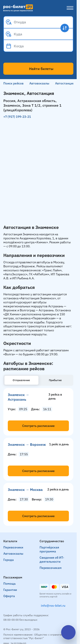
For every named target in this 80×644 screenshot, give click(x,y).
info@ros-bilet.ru (53, 606)
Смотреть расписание (38, 426)
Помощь (10, 584)
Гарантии (10, 590)
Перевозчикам (51, 568)
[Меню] (70, 8)
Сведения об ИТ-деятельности (52, 560)
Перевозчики (13, 547)
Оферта (9, 596)
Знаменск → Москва (25, 490)
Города (9, 560)
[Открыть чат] (68, 632)
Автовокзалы (39, 83)
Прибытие (55, 380)
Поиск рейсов (13, 83)
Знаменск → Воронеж (27, 444)
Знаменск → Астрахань (18, 397)
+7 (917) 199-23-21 (17, 117)
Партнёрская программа (49, 549)
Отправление (21, 380)
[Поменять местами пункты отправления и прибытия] (65, 28)
